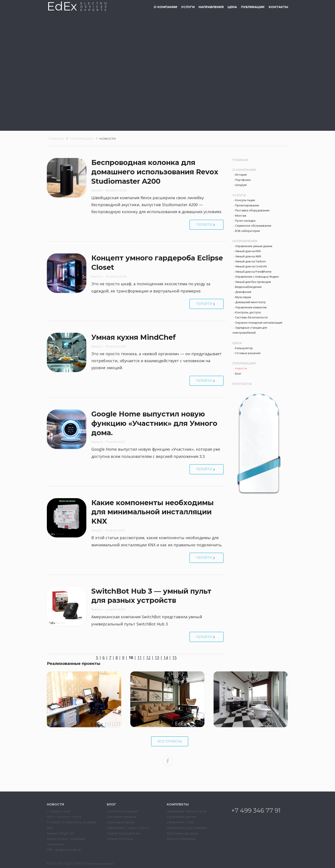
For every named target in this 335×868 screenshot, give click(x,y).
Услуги (188, 7)
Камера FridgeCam (60, 833)
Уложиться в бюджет (123, 811)
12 (148, 657)
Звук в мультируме (121, 822)
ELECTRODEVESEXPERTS (95, 7)
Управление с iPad (180, 822)
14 (166, 657)
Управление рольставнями (187, 828)
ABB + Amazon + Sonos (64, 817)
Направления (211, 7)
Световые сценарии (122, 817)
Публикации (253, 7)
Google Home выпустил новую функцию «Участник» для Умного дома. (154, 423)
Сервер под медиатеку (124, 833)
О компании (165, 7)
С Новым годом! (59, 811)
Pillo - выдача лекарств (64, 850)
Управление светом (181, 817)
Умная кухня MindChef (133, 337)
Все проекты (170, 741)
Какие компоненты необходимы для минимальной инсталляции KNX (152, 512)
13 (157, 657)
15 (174, 657)
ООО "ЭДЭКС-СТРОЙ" (70, 864)
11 (139, 657)
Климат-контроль (120, 839)
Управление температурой (187, 811)
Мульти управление (181, 839)
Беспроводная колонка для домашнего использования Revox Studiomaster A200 (155, 172)
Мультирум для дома (182, 833)
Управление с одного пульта (128, 828)
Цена (232, 7)
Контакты (278, 7)
